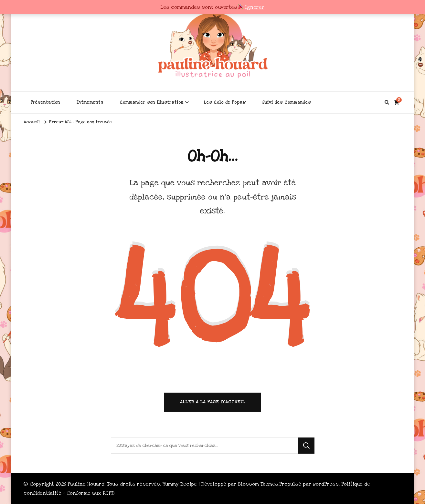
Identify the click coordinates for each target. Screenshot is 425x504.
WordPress (326, 484)
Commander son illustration (152, 102)
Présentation (45, 102)
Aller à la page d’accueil (212, 402)
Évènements (90, 102)
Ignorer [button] (255, 7)
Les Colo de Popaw (225, 102)
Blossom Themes (258, 484)
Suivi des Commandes (287, 102)
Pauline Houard (86, 484)
